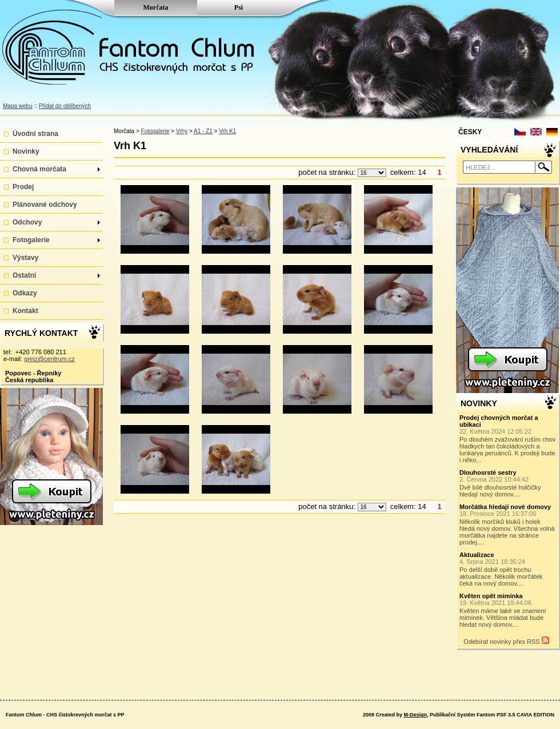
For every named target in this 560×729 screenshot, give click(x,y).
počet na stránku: (328, 172)
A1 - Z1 (203, 131)
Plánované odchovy (45, 205)
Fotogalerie (56, 240)
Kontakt (25, 311)
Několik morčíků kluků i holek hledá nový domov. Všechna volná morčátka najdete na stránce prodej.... (508, 524)
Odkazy (25, 293)
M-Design (415, 715)
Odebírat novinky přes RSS (506, 641)
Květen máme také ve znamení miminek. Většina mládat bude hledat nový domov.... (508, 610)
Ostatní (56, 275)
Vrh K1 (227, 131)
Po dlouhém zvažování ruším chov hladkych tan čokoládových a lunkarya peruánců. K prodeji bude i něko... (508, 439)
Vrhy (182, 131)
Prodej (23, 187)
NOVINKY (479, 403)
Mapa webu (18, 106)
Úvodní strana (35, 134)
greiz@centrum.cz (49, 359)
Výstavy (25, 258)
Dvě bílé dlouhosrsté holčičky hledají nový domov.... (508, 483)
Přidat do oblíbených (65, 106)
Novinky (26, 151)
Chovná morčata (56, 169)
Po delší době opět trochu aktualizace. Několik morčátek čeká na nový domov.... (508, 569)
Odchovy (56, 222)
